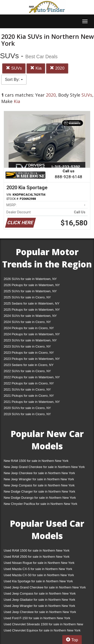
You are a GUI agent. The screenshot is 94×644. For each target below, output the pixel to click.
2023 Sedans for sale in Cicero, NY (29, 365)
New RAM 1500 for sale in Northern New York (36, 461)
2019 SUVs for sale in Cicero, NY (27, 414)
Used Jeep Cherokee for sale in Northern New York (40, 612)
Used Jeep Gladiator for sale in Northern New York (39, 600)
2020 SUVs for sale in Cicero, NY (27, 408)
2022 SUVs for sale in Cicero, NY (27, 371)
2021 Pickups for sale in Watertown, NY (32, 402)
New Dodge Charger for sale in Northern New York (39, 491)
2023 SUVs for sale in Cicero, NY (27, 346)
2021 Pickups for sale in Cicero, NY (29, 396)
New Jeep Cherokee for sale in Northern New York (39, 473)
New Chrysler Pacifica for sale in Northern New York (40, 504)
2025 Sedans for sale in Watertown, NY (32, 303)
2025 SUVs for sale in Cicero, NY (27, 297)
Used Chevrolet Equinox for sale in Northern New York (42, 630)
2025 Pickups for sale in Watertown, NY (32, 310)
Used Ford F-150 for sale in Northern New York (37, 618)
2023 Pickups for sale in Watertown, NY (32, 359)
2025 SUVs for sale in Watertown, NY (30, 291)
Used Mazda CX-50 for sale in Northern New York (39, 575)
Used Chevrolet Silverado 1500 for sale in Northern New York (43, 625)
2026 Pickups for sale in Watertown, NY (32, 285)
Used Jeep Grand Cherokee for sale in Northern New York (45, 587)
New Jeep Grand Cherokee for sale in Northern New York (44, 467)
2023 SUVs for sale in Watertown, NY (30, 340)
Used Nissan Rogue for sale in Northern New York (39, 563)
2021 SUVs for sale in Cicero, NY (27, 389)
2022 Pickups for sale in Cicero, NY (29, 383)
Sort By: (14, 80)
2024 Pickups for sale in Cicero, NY (29, 328)
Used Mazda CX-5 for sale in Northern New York (38, 569)
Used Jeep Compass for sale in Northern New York (40, 593)
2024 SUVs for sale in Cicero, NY (27, 322)
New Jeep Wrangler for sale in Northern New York (39, 479)
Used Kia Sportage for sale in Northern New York (38, 581)
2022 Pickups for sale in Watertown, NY (32, 377)
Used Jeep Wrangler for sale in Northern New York (39, 606)
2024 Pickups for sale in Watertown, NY (32, 334)
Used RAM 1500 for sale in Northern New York (37, 550)
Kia (36, 68)
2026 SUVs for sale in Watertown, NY (30, 279)
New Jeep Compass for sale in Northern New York (39, 485)
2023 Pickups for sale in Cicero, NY (29, 353)
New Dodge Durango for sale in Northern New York (40, 498)
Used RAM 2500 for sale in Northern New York (37, 557)
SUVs (14, 68)
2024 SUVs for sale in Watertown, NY (30, 316)
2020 (57, 68)
